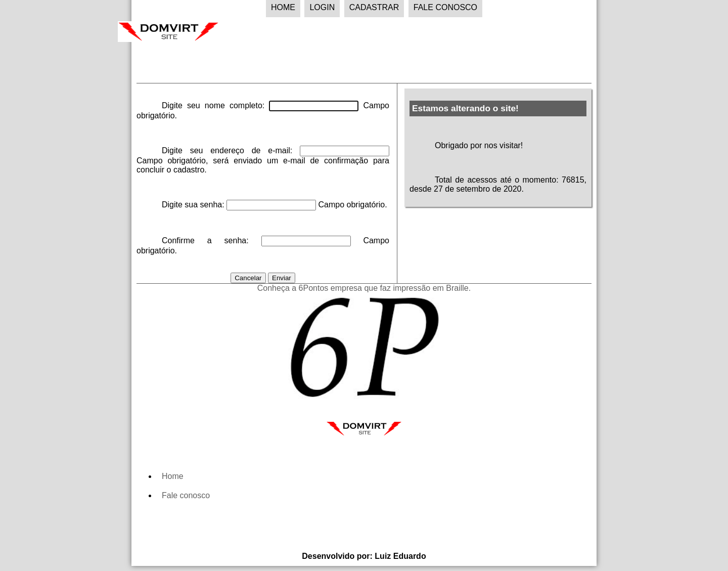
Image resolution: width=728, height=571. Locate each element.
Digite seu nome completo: (215, 105)
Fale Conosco (445, 7)
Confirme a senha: (212, 240)
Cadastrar (374, 7)
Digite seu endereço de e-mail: (231, 150)
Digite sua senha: (194, 205)
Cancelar (248, 278)
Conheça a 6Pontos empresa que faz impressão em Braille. (364, 288)
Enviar (282, 278)
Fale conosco (186, 495)
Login (322, 7)
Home (283, 7)
